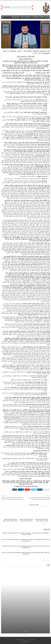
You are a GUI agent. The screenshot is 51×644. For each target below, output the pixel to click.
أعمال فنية (15, 17)
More (9, 17)
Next (42, 524)
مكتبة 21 (35, 17)
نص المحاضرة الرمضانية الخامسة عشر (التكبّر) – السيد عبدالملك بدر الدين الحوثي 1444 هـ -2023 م (13, 498)
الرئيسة (47, 17)
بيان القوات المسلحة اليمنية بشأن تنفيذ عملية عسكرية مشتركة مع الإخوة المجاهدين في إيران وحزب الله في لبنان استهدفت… (26, 553)
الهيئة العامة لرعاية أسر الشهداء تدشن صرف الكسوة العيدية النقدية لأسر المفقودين (39, 498)
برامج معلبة (25, 629)
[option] (25, 601)
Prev (47, 524)
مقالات (41, 17)
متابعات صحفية (25, 17)
